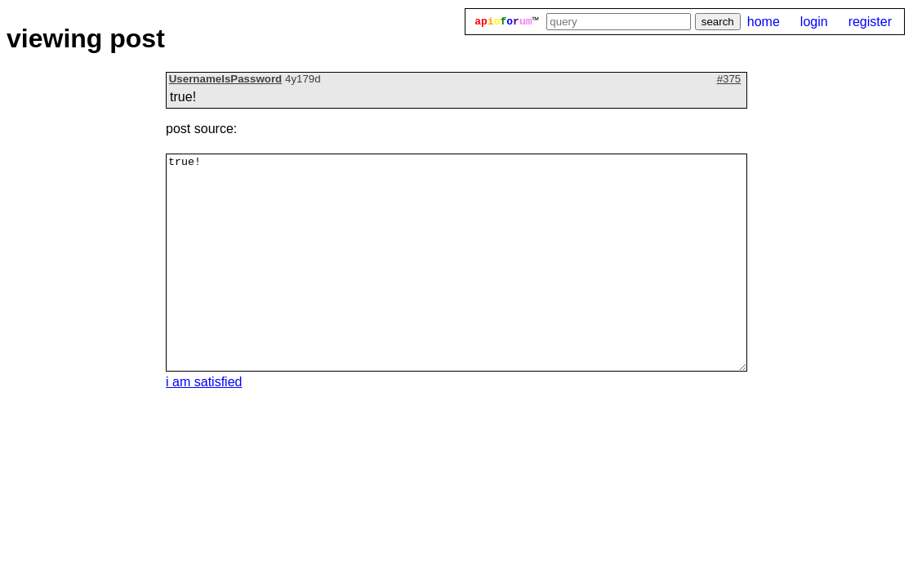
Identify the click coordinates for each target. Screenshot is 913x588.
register (870, 22)
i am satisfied (204, 382)
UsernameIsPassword (226, 79)
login (814, 22)
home (764, 22)
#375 (729, 79)
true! (456, 263)
